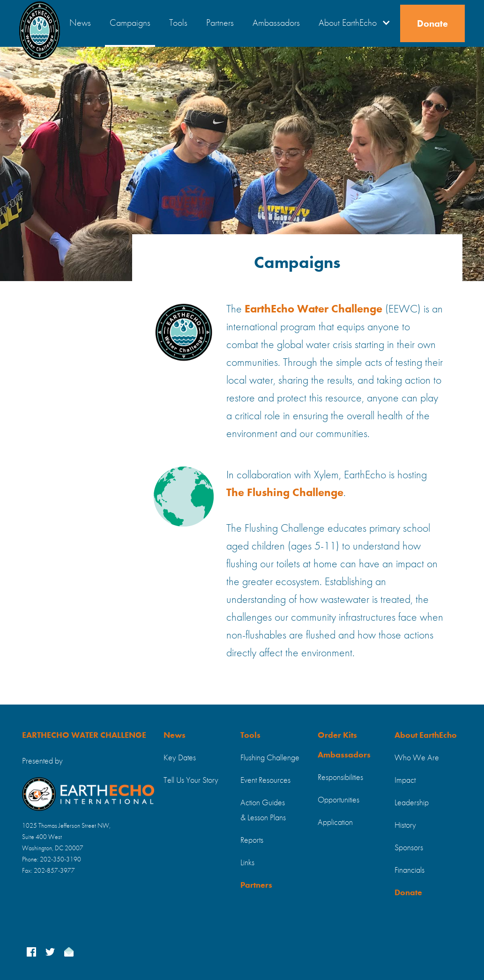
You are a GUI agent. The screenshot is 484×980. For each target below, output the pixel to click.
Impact (405, 780)
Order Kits (337, 735)
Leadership (412, 803)
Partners (220, 23)
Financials (410, 870)
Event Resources (265, 780)
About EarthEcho (426, 735)
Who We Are (417, 758)
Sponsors (409, 848)
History (405, 825)
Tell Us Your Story (191, 780)
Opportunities (339, 800)
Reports (252, 840)
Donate (432, 24)
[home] (39, 23)
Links (247, 863)
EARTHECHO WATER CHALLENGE (84, 735)
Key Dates (180, 758)
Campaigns (130, 23)
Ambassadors (276, 23)
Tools (178, 23)
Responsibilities (340, 778)
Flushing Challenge (270, 758)
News (80, 23)
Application (335, 823)
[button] (352, 23)
